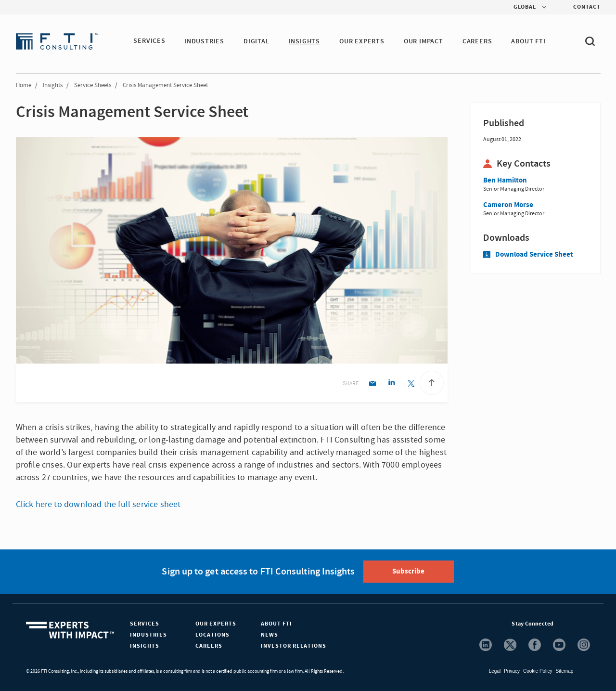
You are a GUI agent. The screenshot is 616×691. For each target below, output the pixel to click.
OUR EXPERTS (362, 41)
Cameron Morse (508, 205)
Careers (209, 646)
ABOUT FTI (529, 41)
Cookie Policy (538, 671)
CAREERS (478, 41)
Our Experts (216, 624)
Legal (495, 671)
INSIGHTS (304, 41)
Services (145, 624)
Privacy (512, 671)
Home (24, 85)
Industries (148, 635)
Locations (212, 635)
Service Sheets (93, 85)
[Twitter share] (411, 384)
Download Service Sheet (528, 254)
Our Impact (424, 41)
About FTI (276, 624)
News (269, 635)
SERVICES (149, 41)
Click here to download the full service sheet (98, 504)
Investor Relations (294, 646)
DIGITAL (257, 41)
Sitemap (565, 671)
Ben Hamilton (505, 180)
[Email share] (372, 384)
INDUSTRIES (205, 41)
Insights (53, 85)
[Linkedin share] (391, 384)
